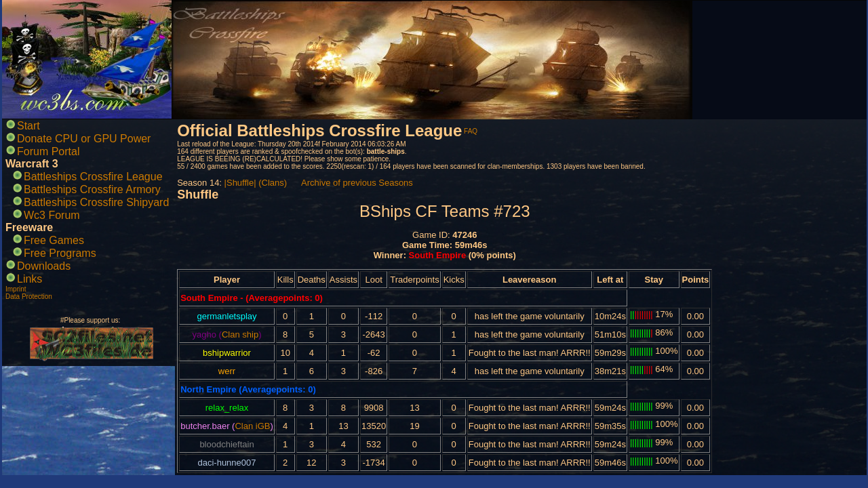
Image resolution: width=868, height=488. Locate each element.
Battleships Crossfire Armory (92, 189)
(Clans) (273, 183)
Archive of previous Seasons (357, 183)
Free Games (54, 240)
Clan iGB (252, 426)
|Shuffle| (240, 183)
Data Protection (29, 297)
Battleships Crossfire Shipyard (96, 202)
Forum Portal (48, 151)
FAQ (471, 131)
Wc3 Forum (52, 215)
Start (28, 126)
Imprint (16, 289)
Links (29, 279)
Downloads (44, 266)
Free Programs (60, 253)
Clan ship (240, 334)
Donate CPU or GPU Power (84, 139)
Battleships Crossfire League (93, 177)
